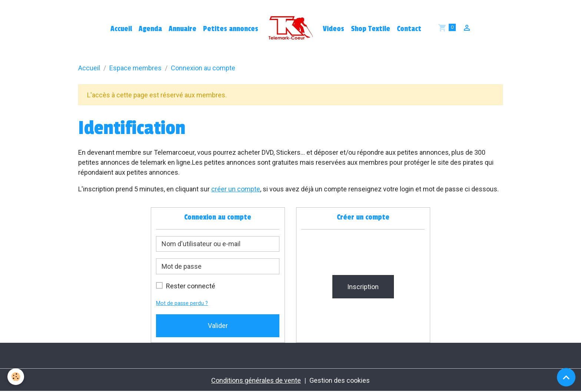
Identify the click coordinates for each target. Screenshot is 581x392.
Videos (333, 29)
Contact (409, 29)
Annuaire (182, 29)
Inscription (363, 287)
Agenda (150, 29)
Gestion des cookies (340, 380)
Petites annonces (231, 29)
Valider (218, 326)
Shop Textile (371, 29)
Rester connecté (191, 286)
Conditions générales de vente (256, 380)
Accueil (121, 29)
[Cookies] (16, 377)
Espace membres (135, 68)
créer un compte (236, 189)
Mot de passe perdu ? (182, 303)
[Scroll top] (566, 377)
